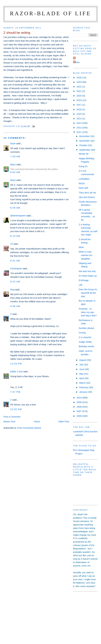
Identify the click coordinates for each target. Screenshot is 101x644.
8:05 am (15, 208)
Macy (13, 164)
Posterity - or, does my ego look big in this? (88, 312)
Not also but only (87, 271)
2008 (79, 407)
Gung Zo (83, 166)
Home (37, 421)
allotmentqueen (18, 216)
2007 (79, 411)
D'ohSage (84, 280)
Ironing (82, 333)
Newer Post (9, 421)
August (83, 360)
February (84, 387)
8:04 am (15, 172)
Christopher (16, 268)
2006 (79, 416)
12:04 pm (16, 364)
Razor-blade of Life (50, 13)
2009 (79, 402)
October (84, 145)
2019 (79, 100)
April (82, 378)
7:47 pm (15, 392)
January (84, 392)
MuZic (82, 183)
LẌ (12, 244)
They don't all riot (87, 193)
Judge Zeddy (85, 342)
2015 (79, 114)
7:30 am (15, 156)
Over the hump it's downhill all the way (88, 293)
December (85, 136)
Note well (83, 188)
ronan (77, 62)
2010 (79, 398)
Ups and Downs (87, 197)
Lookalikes (84, 179)
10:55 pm (16, 409)
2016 (79, 109)
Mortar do (84, 154)
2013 (79, 123)
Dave (13, 143)
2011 (79, 132)
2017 (79, 105)
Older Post (64, 421)
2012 (79, 128)
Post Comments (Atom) (29, 428)
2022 (79, 87)
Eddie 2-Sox (16, 371)
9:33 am (15, 281)
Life (80, 285)
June (82, 369)
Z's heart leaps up (88, 276)
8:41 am (15, 261)
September (85, 150)
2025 (79, 82)
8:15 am (15, 236)
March (83, 383)
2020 (79, 96)
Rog (12, 289)
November (85, 141)
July (82, 364)
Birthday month (86, 346)
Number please (86, 328)
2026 (79, 77)
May (82, 374)
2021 (79, 91)
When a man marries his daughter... (85, 255)
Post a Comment (12, 417)
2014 (79, 118)
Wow (81, 247)
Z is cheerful (85, 337)
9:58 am (15, 306)
